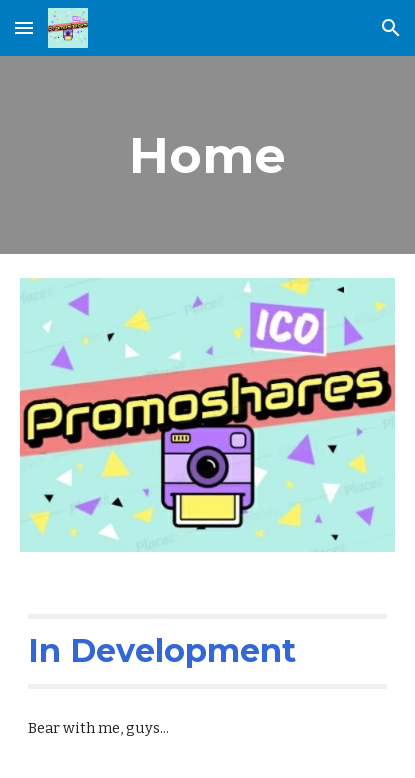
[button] (24, 27)
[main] (207, 155)
